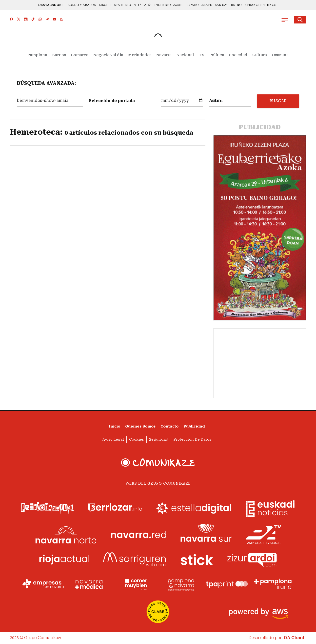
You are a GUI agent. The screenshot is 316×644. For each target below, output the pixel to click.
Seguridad (159, 440)
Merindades (140, 55)
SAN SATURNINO (228, 5)
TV (202, 55)
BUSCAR (278, 101)
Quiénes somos (140, 426)
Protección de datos (192, 440)
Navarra (164, 55)
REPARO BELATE (199, 5)
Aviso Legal (113, 440)
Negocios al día (108, 55)
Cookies (137, 440)
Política (217, 55)
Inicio (114, 426)
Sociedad (238, 55)
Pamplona (37, 55)
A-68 (148, 5)
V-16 (138, 5)
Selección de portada (112, 101)
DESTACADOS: (50, 5)
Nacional (185, 55)
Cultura (260, 55)
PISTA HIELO (121, 5)
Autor (215, 101)
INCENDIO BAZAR (168, 5)
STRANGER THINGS (260, 5)
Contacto (169, 426)
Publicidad (194, 426)
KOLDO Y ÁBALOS (82, 5)
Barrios (59, 55)
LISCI (103, 5)
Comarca (80, 55)
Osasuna (280, 55)
